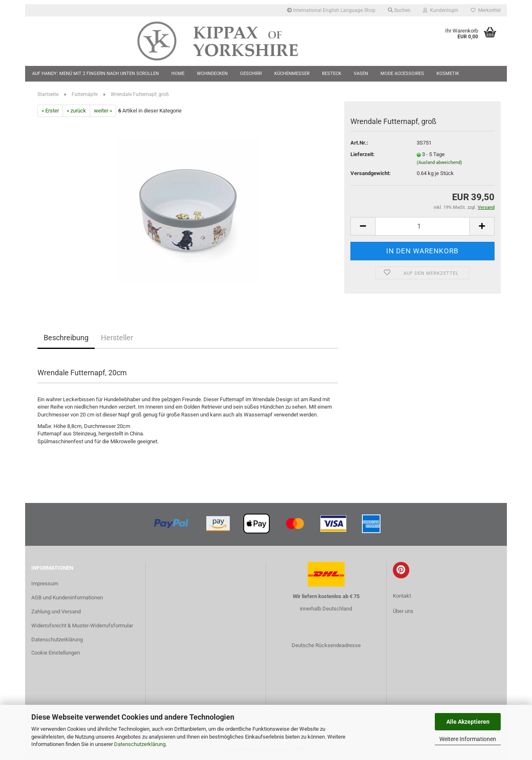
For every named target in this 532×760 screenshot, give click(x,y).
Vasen (361, 74)
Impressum (45, 583)
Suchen (399, 10)
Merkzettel (486, 10)
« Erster (50, 111)
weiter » (103, 111)
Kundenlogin (441, 10)
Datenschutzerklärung (140, 744)
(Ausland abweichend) (439, 163)
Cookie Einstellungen (56, 653)
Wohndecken (212, 74)
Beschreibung (66, 338)
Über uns (403, 611)
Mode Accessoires (402, 74)
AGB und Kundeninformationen (67, 597)
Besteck (332, 74)
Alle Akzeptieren (468, 722)
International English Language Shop (331, 10)
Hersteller (117, 338)
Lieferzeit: (363, 154)
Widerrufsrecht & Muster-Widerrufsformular (82, 626)
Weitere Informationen (468, 739)
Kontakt (402, 596)
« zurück (76, 111)
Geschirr (251, 74)
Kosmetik (448, 74)
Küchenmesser (292, 74)
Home (178, 74)
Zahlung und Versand (56, 612)
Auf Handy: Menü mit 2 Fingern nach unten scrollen (96, 74)
